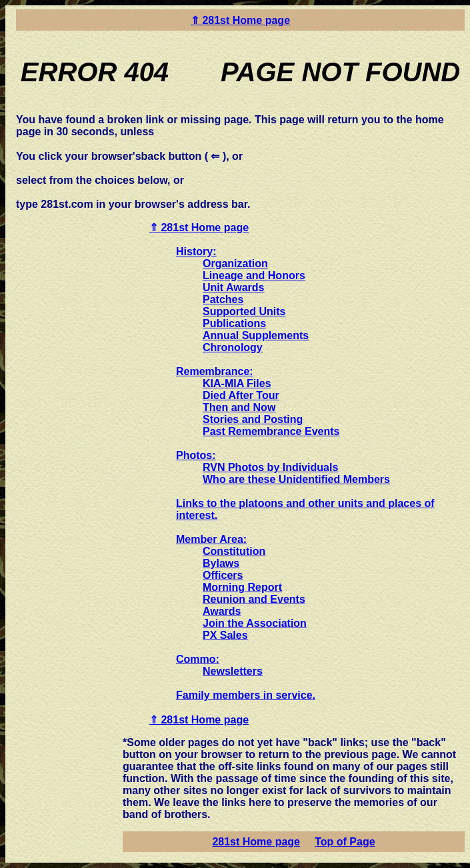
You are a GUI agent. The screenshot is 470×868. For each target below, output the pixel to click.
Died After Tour (241, 395)
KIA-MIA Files (237, 383)
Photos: (196, 455)
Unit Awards (233, 287)
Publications (234, 323)
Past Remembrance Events (271, 431)
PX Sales (225, 635)
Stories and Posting (253, 419)
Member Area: (211, 539)
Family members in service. (246, 695)
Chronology (233, 347)
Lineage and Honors (254, 275)
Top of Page (345, 842)
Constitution (234, 551)
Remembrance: (215, 371)
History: (196, 251)
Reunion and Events (254, 599)
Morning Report (242, 587)
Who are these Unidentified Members (296, 479)
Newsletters (233, 671)
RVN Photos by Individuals (270, 467)
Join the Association (255, 623)
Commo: (198, 659)
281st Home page (256, 842)
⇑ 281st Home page (240, 20)
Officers (223, 575)
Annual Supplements (256, 335)
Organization (235, 263)
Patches (223, 299)
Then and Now (239, 407)
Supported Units (244, 311)
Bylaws (221, 563)
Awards (222, 611)
